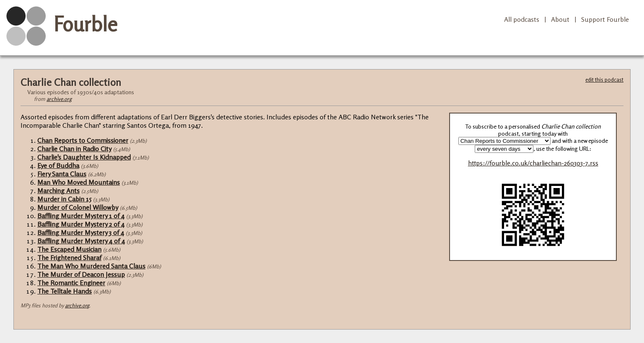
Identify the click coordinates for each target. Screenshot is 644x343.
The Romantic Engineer (71, 283)
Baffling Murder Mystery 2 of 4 (81, 224)
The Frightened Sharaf (69, 258)
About (560, 19)
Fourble (85, 24)
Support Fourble (605, 19)
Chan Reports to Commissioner (83, 140)
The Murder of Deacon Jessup (81, 274)
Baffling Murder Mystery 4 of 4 (81, 241)
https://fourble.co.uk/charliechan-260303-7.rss (533, 163)
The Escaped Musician (69, 249)
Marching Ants (58, 191)
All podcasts (522, 19)
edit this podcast (604, 80)
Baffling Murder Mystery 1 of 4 (81, 216)
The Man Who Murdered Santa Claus (91, 266)
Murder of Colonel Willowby (78, 207)
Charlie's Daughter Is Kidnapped (84, 157)
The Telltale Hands (65, 291)
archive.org (59, 99)
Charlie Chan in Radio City (74, 149)
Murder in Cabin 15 (64, 199)
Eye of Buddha (58, 165)
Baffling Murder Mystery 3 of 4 (81, 232)
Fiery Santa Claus (62, 174)
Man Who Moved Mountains (79, 182)
